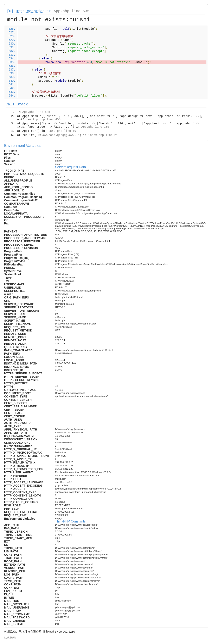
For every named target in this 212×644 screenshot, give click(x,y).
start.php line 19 (61, 131)
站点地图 (10, 638)
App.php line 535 (72, 11)
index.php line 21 (103, 135)
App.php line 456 (47, 119)
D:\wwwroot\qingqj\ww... (58, 135)
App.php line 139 (95, 127)
